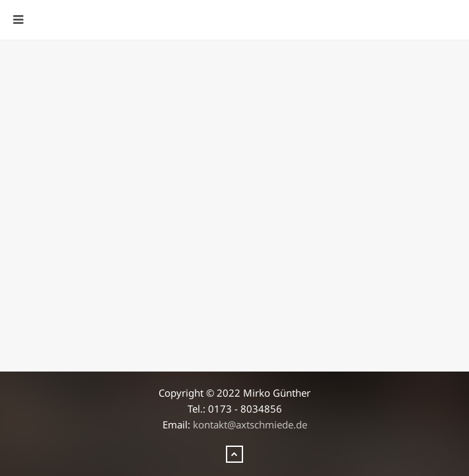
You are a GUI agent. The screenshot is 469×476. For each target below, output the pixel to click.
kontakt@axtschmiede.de (250, 424)
